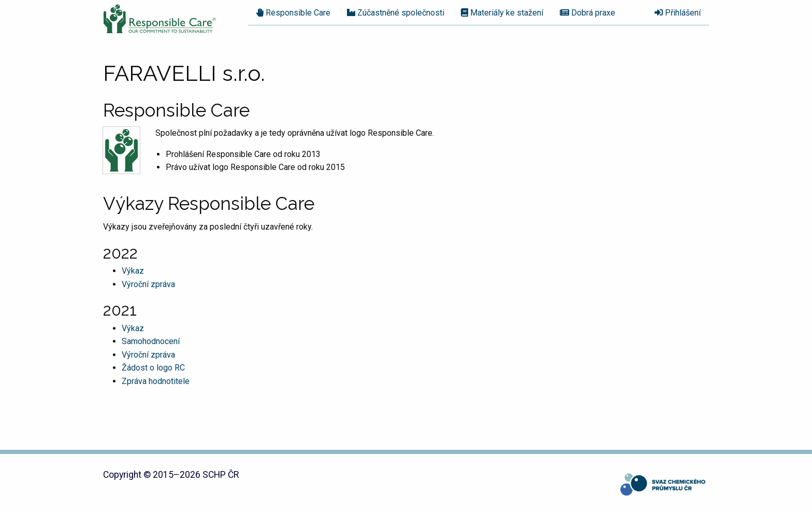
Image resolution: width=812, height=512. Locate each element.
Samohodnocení (151, 341)
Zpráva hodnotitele (156, 381)
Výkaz (133, 271)
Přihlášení (678, 13)
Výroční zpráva (148, 284)
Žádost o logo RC (153, 368)
